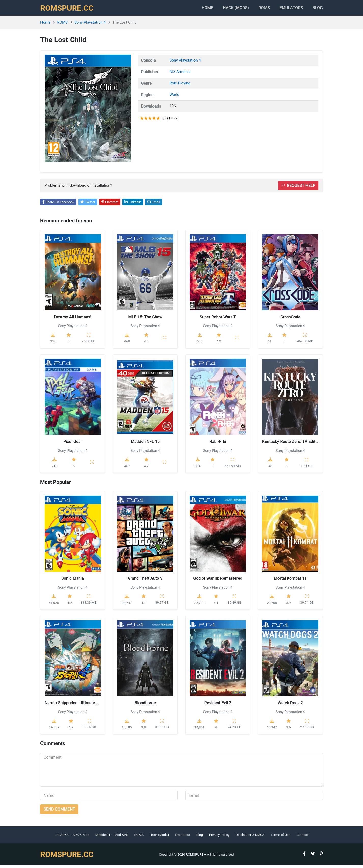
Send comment (59, 812)
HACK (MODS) (228, 9)
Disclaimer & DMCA (250, 837)
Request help (298, 188)
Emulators (289, 9)
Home (197, 9)
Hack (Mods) (159, 837)
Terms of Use (281, 837)
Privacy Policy (219, 837)
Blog (318, 9)
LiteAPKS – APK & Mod (72, 837)
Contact (302, 837)
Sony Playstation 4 (90, 25)
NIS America (180, 74)
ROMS (259, 9)
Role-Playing (180, 86)
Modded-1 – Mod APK (112, 837)
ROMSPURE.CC (68, 9)
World (174, 97)
